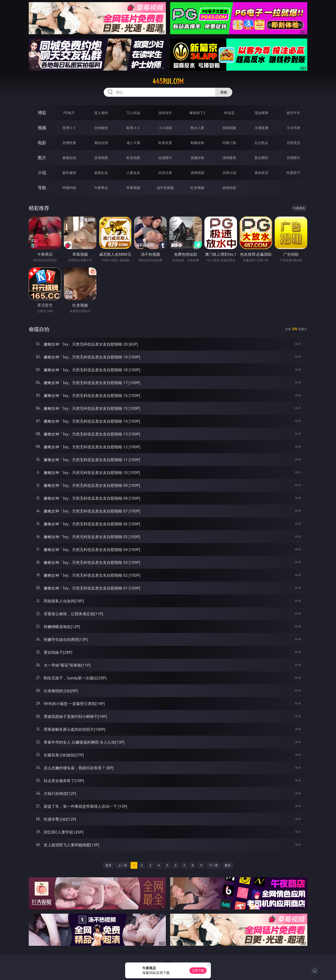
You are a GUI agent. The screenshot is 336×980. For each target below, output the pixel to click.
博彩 (42, 113)
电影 (42, 143)
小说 (42, 173)
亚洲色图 (101, 158)
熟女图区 (261, 158)
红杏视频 (197, 188)
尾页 (228, 865)
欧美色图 (133, 158)
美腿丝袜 (197, 158)
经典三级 (229, 143)
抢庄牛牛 (293, 113)
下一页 (213, 865)
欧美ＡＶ (133, 128)
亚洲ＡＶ (69, 128)
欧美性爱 (165, 143)
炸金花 (229, 113)
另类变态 (293, 143)
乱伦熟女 (261, 143)
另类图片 (293, 158)
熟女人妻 (197, 128)
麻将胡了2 (197, 113)
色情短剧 (229, 188)
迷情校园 (197, 173)
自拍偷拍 (101, 128)
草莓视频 (133, 188)
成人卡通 (133, 143)
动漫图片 (165, 158)
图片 (42, 158)
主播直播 (261, 128)
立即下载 (198, 970)
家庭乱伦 (101, 173)
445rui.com (168, 81)
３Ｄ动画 (165, 128)
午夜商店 (101, 188)
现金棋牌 (261, 113)
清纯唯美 (229, 158)
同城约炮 (69, 188)
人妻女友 (133, 173)
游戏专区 (165, 113)
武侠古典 (165, 173)
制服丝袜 (197, 143)
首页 (108, 865)
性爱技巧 (293, 173)
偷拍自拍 (101, 143)
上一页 (123, 865)
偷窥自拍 (69, 158)
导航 (42, 188)
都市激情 (69, 173)
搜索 (224, 92)
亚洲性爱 (69, 143)
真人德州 (101, 113)
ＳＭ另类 (293, 128)
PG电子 (69, 113)
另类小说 (229, 173)
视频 (42, 128)
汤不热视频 (165, 188)
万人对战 (133, 113)
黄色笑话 (261, 173)
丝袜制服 (229, 128)
